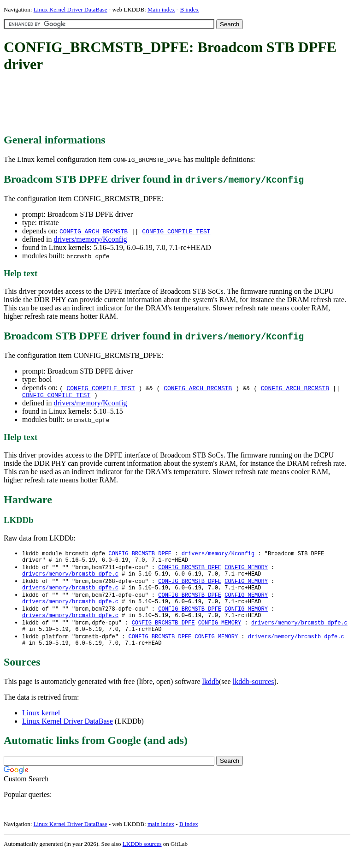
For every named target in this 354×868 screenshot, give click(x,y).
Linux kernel (41, 727)
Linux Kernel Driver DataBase (71, 9)
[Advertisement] (171, 104)
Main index (161, 9)
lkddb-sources (254, 696)
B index (189, 9)
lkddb (211, 696)
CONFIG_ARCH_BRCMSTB (94, 231)
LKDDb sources (142, 858)
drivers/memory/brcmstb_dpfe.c (70, 579)
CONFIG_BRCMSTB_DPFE (140, 555)
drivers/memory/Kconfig (90, 239)
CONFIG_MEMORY (246, 571)
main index (161, 838)
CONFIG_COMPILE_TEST (176, 231)
